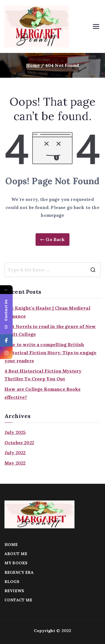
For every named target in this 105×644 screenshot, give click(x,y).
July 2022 (15, 453)
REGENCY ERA (19, 572)
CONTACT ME (18, 600)
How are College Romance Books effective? (43, 393)
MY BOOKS (16, 563)
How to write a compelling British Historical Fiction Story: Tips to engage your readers (50, 353)
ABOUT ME (16, 554)
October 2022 (19, 443)
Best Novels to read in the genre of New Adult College (50, 330)
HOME (11, 545)
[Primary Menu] (96, 26)
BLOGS (12, 582)
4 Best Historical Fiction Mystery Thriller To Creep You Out (43, 375)
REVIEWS (14, 591)
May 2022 (15, 463)
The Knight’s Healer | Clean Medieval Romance (47, 312)
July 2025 (15, 432)
